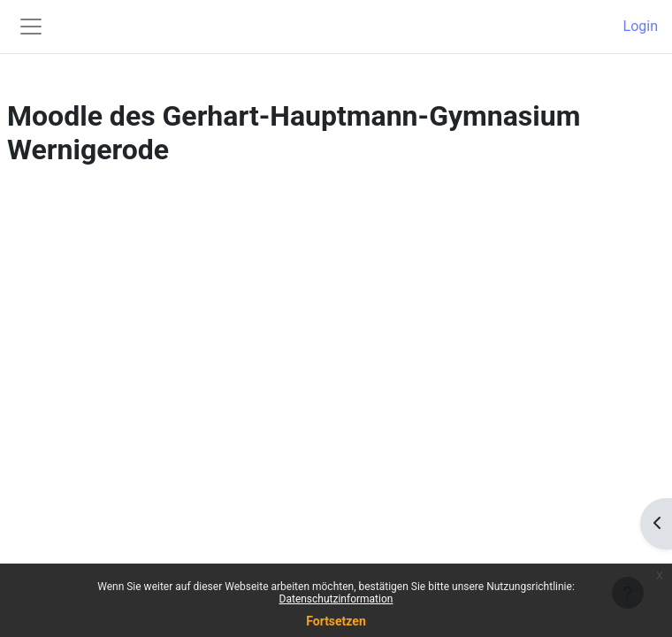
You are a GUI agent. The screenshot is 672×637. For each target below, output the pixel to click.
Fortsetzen (336, 621)
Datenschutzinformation (336, 599)
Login (641, 26)
